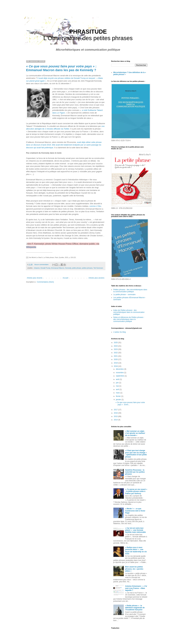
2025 (116, 343)
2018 (116, 366)
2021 (116, 356)
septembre (120, 376)
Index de (129, 312)
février (119, 396)
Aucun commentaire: (42, 264)
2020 (116, 359)
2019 (116, 363)
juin (117, 383)
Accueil (65, 278)
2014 (116, 420)
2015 (116, 416)
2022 (116, 353)
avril (118, 389)
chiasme (37, 268)
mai (118, 386)
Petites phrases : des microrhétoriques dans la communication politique (130, 291)
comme (95, 206)
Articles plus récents (35, 278)
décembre (120, 369)
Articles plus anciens (96, 278)
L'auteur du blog (120, 332)
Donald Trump (45, 268)
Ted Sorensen (98, 268)
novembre (120, 373)
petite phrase (77, 268)
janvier (119, 400)
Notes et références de (129, 319)
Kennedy (68, 268)
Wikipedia (31, 247)
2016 (116, 413)
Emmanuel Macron (58, 268)
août (118, 379)
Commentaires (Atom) (45, 282)
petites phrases (87, 268)
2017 (116, 410)
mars (118, 393)
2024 (116, 346)
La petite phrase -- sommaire (124, 295)
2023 (116, 349)
